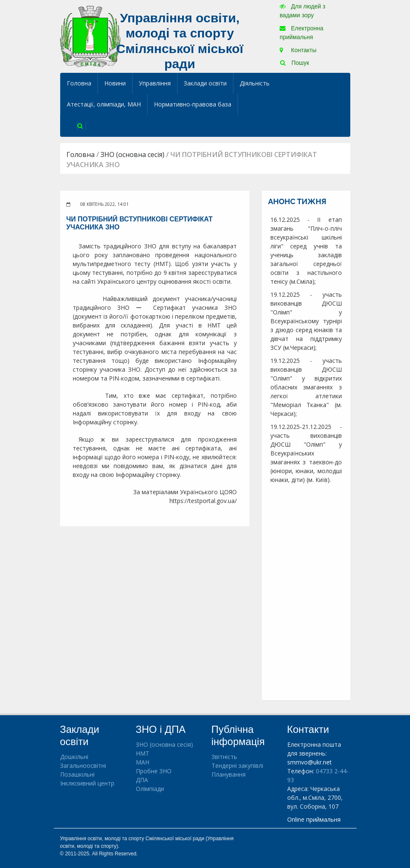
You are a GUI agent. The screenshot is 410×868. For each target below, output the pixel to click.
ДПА (142, 780)
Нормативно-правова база (193, 104)
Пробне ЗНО (154, 771)
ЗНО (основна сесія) (132, 154)
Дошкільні (74, 757)
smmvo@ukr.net (309, 762)
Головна (79, 83)
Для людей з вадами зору (302, 11)
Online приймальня (314, 819)
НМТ (143, 753)
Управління (155, 83)
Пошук (295, 63)
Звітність (224, 757)
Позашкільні (77, 774)
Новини (115, 83)
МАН (143, 762)
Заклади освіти (205, 83)
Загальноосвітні (83, 765)
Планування (229, 774)
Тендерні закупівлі (237, 765)
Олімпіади (150, 789)
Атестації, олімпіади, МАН (104, 104)
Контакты (298, 50)
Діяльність (255, 83)
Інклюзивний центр (87, 783)
